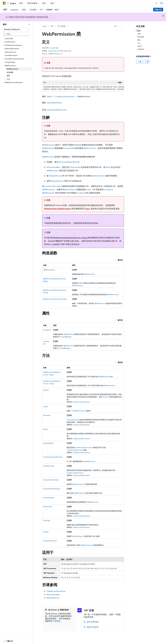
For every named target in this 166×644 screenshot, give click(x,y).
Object (50, 96)
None (77, 162)
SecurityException (73, 420)
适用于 (140, 46)
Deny (88, 209)
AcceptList (58, 186)
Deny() (45, 429)
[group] (83, 88)
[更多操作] (122, 26)
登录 (161, 3)
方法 (139, 43)
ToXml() (46, 532)
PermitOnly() (48, 506)
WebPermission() (49, 270)
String (62, 337)
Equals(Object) (48, 443)
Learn (45, 26)
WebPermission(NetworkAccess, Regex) (71, 238)
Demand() (47, 415)
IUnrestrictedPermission (57, 110)
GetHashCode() (49, 466)
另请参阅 (141, 49)
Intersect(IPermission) (51, 480)
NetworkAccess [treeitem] (10, 52)
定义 (139, 31)
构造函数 (141, 37)
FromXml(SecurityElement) (53, 457)
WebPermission (48, 145)
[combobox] (16, 29)
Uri (53, 241)
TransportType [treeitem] (10, 62)
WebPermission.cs (55, 54)
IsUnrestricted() (49, 498)
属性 (139, 40)
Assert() (46, 390)
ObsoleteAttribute (54, 103)
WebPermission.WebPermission (58, 209)
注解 (139, 34)
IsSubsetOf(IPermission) (52, 489)
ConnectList (49, 186)
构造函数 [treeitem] (10, 72)
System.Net (54, 48)
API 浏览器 (62, 26)
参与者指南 (55, 621)
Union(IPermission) (50, 541)
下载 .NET (158, 10)
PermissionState (69, 148)
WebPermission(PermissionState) (55, 299)
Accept (88, 189)
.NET (52, 26)
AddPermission (53, 170)
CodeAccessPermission (65, 96)
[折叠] (29, 24)
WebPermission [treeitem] (12, 69)
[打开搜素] (156, 3)
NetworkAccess (55, 176)
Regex (69, 337)
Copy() (45, 406)
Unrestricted (75, 167)
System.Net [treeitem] (9, 38)
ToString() (47, 520)
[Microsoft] (4, 3)
